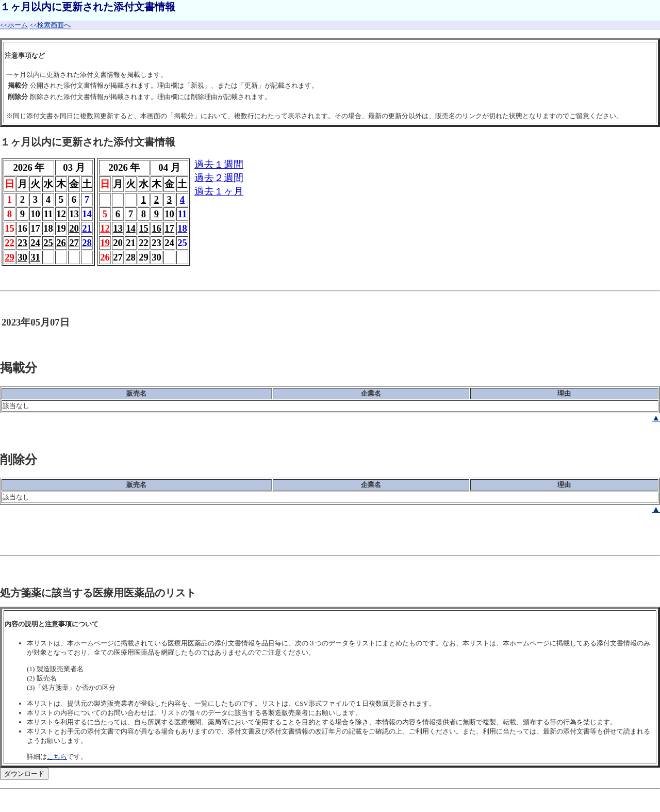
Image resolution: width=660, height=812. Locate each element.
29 (10, 257)
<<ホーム (14, 25)
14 (131, 228)
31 (35, 257)
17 (169, 228)
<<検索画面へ (50, 25)
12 (105, 228)
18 (182, 228)
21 (87, 228)
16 (156, 228)
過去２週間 (219, 178)
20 (74, 228)
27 (74, 243)
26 (61, 243)
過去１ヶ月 (219, 191)
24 (35, 243)
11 (183, 214)
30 (22, 257)
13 (118, 228)
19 (105, 243)
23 (22, 243)
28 (87, 243)
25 (48, 243)
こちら (57, 757)
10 (169, 214)
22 (10, 243)
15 (144, 228)
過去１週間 (219, 164)
